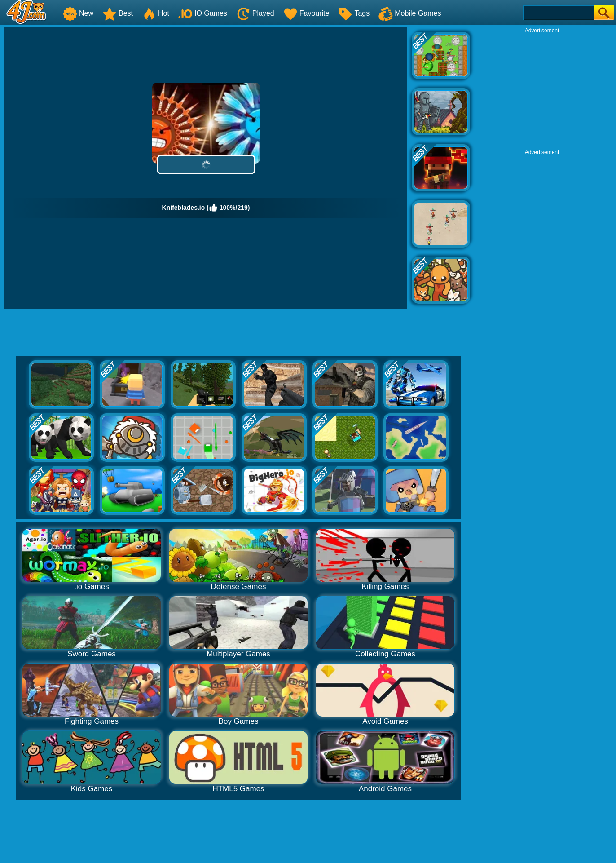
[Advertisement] (542, 90)
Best (118, 13)
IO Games (203, 13)
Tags (354, 13)
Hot (156, 13)
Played (255, 13)
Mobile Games (410, 13)
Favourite (306, 13)
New (78, 13)
